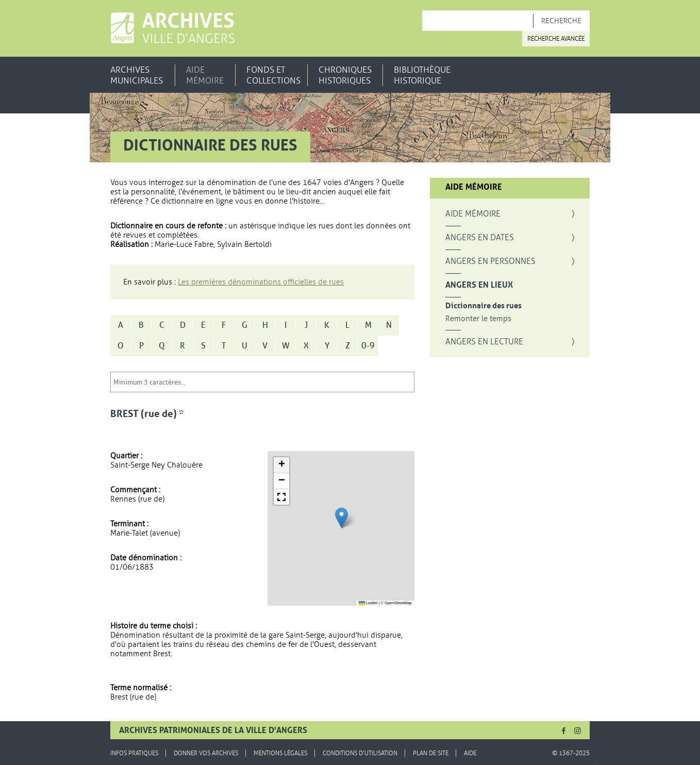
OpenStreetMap (398, 603)
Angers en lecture (484, 342)
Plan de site (431, 753)
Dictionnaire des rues (484, 306)
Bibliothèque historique (422, 75)
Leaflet (368, 603)
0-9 (368, 346)
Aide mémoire (205, 75)
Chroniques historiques (345, 75)
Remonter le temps (478, 319)
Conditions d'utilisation (360, 753)
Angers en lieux (479, 285)
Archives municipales (137, 75)
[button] (341, 518)
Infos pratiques (134, 753)
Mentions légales (280, 753)
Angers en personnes (490, 261)
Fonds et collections (273, 75)
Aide (470, 753)
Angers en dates (480, 238)
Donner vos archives (206, 753)
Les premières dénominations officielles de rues (261, 282)
